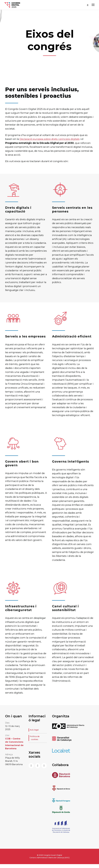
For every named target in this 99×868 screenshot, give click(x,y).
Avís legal (34, 730)
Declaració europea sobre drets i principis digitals (49, 139)
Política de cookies (35, 738)
